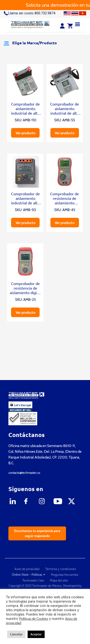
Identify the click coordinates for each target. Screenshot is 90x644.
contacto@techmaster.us (24, 473)
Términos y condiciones (60, 569)
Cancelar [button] (16, 634)
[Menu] (78, 24)
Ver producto (25, 133)
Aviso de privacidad (27, 569)
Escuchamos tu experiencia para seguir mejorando (37, 533)
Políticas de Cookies (34, 619)
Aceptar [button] (36, 634)
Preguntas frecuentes (65, 575)
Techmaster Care (33, 580)
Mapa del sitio (59, 580)
